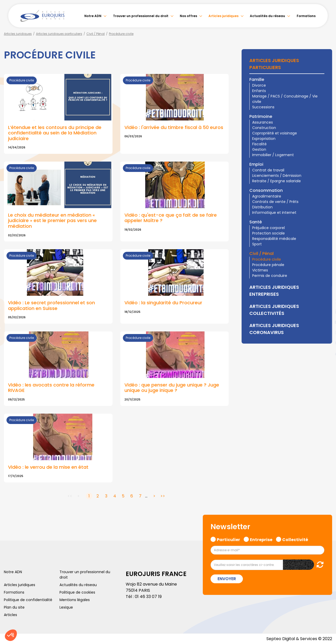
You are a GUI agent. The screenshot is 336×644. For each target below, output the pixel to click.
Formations (306, 16)
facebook (326, 291)
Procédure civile (121, 34)
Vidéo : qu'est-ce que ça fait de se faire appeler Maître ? (171, 218)
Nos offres (188, 16)
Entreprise (261, 539)
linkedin (326, 312)
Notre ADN (93, 16)
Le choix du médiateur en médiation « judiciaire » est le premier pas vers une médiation (52, 221)
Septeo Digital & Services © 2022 (299, 639)
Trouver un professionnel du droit (141, 16)
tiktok (326, 353)
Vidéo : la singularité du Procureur (163, 303)
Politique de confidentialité (28, 600)
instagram (326, 332)
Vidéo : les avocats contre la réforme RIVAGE (51, 388)
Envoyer (227, 579)
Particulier (228, 539)
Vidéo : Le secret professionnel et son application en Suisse (51, 305)
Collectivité (295, 539)
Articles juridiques (223, 16)
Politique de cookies (77, 592)
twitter (326, 301)
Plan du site (14, 607)
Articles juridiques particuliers (59, 34)
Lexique (66, 607)
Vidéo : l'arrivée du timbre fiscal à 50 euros (174, 127)
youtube (326, 322)
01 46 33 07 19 (148, 597)
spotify (326, 343)
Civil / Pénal (96, 34)
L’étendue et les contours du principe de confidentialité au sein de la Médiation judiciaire (55, 133)
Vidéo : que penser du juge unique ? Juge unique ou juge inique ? (172, 388)
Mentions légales (75, 600)
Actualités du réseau (267, 16)
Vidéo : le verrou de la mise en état (48, 467)
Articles (10, 615)
